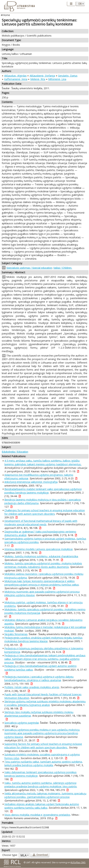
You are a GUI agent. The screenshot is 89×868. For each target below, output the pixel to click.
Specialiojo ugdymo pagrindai (22, 723)
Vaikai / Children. (63, 268)
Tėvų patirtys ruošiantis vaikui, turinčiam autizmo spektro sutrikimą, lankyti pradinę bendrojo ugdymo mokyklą (44, 763)
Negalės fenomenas (16, 634)
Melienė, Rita (38, 79)
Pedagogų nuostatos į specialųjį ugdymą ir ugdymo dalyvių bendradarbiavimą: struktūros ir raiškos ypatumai (39, 678)
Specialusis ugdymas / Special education (29, 268)
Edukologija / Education (15, 452)
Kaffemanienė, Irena (16, 79)
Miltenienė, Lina (57, 79)
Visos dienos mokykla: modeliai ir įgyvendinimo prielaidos (37, 815)
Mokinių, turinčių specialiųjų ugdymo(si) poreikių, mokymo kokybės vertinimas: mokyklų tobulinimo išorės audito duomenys (43, 565)
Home (7, 15)
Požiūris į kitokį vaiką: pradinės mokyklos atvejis (32, 687)
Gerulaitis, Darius (68, 76)
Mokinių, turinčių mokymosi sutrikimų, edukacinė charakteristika (41, 556)
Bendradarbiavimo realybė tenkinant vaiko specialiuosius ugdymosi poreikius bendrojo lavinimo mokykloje (43, 491)
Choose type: (10, 855)
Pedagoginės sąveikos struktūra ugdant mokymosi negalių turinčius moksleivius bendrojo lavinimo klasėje (43, 639)
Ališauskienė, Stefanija (42, 76)
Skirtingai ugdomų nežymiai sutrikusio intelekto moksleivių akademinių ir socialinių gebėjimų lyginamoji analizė (45, 703)
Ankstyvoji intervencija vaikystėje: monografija (31, 482)
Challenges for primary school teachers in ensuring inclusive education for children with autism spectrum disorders (45, 512)
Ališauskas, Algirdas (15, 76)
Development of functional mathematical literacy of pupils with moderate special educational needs (41, 523)
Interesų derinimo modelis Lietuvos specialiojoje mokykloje (39, 549)
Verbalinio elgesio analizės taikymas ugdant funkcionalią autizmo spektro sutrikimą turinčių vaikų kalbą (42, 806)
